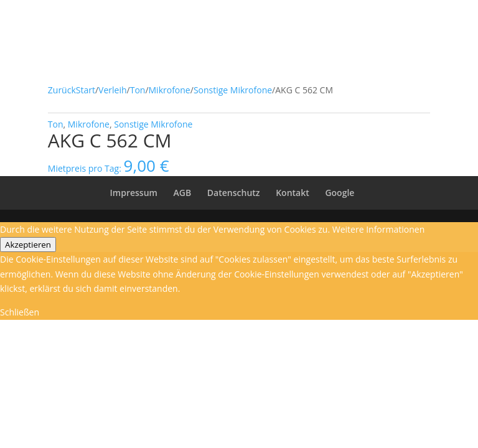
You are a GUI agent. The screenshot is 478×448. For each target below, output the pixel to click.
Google (340, 193)
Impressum (134, 193)
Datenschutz (234, 193)
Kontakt (293, 193)
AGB (183, 193)
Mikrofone (170, 90)
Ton (138, 90)
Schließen (20, 312)
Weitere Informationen (378, 229)
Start (86, 90)
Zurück (62, 90)
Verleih (112, 90)
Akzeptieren (28, 245)
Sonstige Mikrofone (233, 90)
